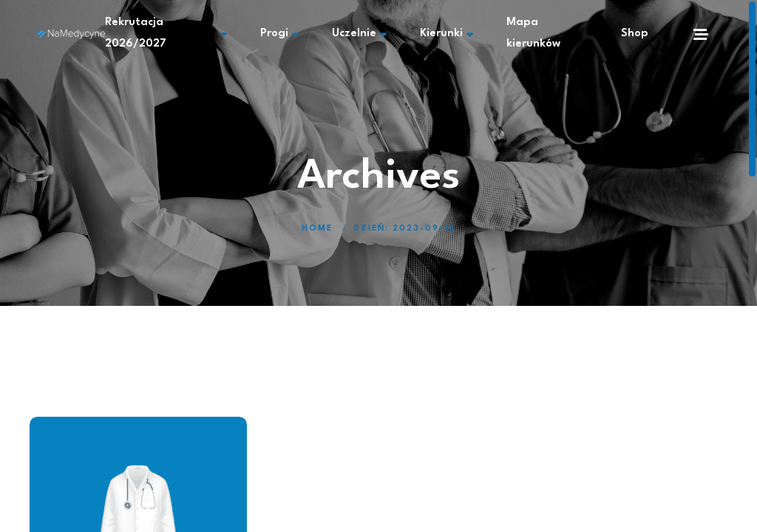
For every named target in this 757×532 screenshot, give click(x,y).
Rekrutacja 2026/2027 (166, 33)
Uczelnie (359, 34)
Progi (279, 34)
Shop (635, 34)
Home (317, 229)
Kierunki (447, 34)
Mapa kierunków (533, 33)
